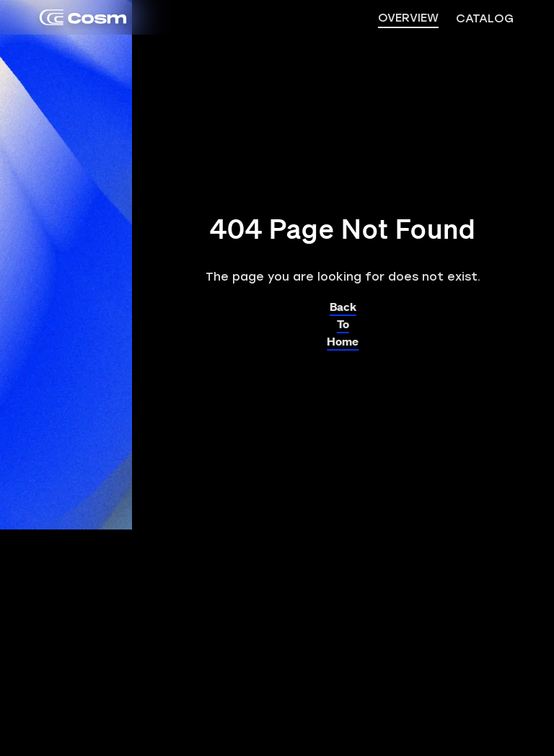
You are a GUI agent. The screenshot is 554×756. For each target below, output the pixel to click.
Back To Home (343, 320)
